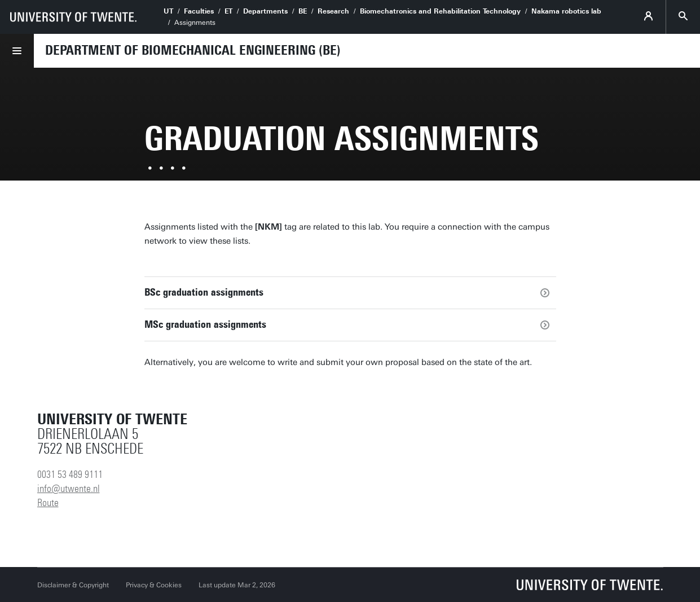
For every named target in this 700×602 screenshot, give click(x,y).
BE (303, 11)
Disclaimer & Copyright (73, 585)
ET (228, 11)
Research (333, 11)
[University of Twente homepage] (73, 17)
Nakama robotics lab (566, 11)
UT (168, 11)
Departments (265, 11)
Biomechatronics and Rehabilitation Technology (440, 11)
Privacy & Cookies (154, 585)
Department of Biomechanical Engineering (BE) (193, 50)
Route (48, 503)
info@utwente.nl (69, 489)
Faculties (199, 11)
